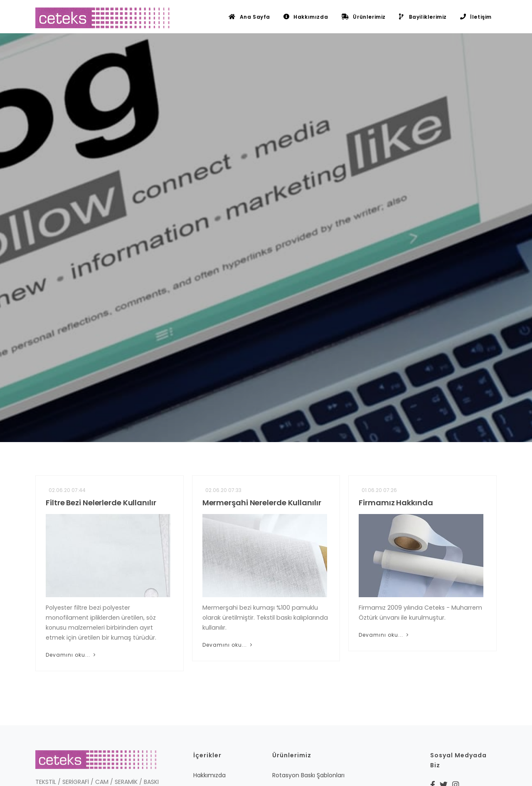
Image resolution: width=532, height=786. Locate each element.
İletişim (476, 17)
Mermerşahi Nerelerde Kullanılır (262, 503)
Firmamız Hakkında (396, 503)
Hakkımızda (306, 17)
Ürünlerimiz (363, 17)
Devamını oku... (71, 655)
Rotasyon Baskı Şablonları (308, 775)
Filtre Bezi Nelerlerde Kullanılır (101, 503)
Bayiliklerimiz (423, 17)
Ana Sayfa (249, 17)
